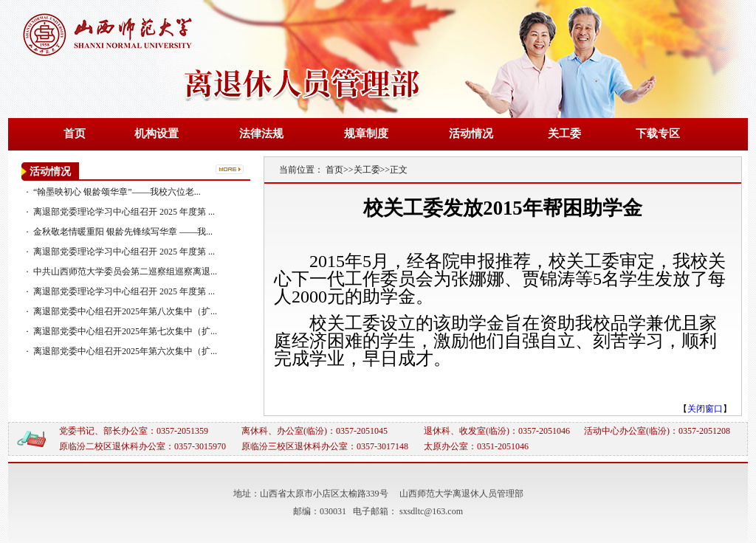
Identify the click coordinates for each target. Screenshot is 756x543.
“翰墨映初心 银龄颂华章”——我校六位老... (117, 192)
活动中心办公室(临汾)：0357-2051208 (657, 431)
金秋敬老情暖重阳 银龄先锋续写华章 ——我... (123, 232)
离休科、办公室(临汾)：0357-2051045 (315, 431)
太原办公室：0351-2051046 (476, 446)
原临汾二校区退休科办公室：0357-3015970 (142, 446)
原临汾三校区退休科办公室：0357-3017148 (325, 446)
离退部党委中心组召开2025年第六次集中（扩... (125, 351)
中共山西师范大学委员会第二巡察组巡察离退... (125, 271)
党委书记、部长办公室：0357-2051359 (134, 431)
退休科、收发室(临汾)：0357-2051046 (497, 431)
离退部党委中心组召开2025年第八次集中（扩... (125, 311)
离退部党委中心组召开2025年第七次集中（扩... (125, 331)
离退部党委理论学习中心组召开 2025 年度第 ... (124, 212)
